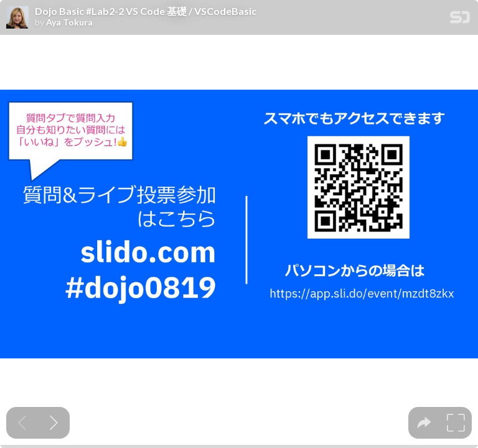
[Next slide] (54, 423)
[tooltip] (424, 423)
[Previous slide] (22, 423)
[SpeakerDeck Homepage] (460, 20)
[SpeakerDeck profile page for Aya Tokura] (17, 18)
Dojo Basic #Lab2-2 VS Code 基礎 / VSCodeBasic (146, 11)
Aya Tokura (69, 22)
